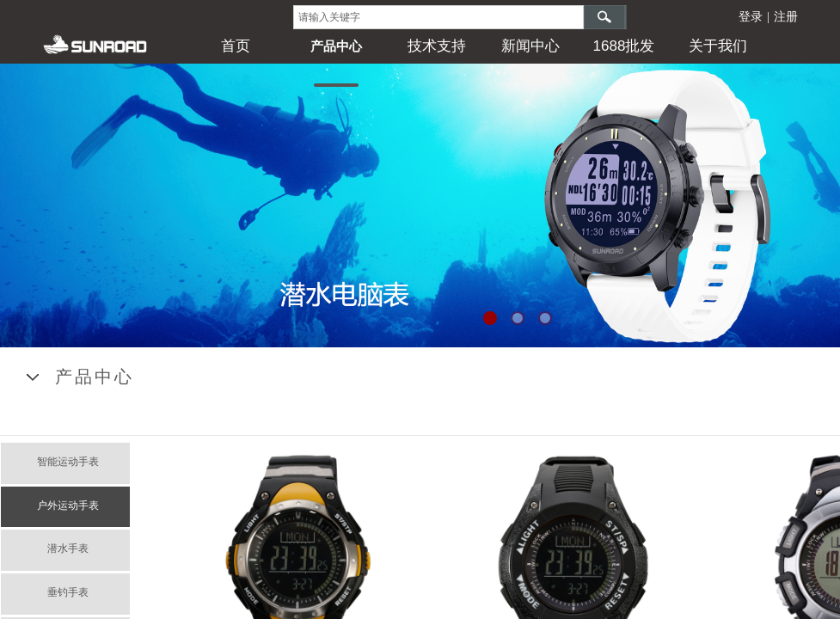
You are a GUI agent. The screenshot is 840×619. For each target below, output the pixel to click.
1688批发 (624, 46)
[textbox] (438, 17)
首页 (236, 46)
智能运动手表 (68, 462)
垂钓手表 (68, 592)
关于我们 (718, 46)
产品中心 (336, 46)
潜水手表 (68, 549)
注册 (786, 17)
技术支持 (437, 46)
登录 (751, 17)
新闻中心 (530, 46)
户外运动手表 (68, 506)
